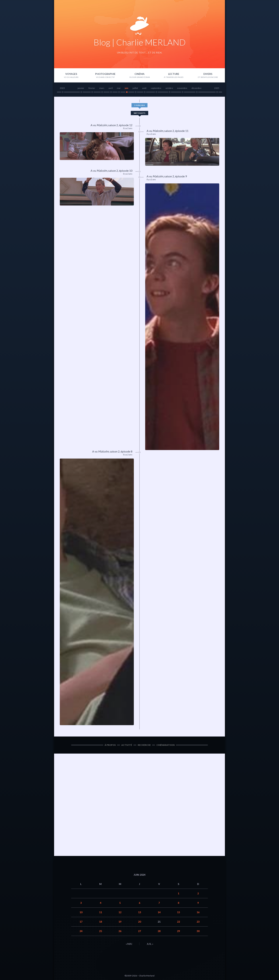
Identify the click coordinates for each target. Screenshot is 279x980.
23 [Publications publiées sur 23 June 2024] (198, 922)
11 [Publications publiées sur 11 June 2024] (101, 912)
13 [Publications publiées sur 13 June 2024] (139, 912)
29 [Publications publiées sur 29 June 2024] (178, 931)
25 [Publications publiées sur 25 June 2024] (101, 931)
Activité (127, 745)
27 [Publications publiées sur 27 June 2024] (139, 931)
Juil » (150, 944)
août (144, 88)
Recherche (144, 745)
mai (119, 88)
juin (127, 88)
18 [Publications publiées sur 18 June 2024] (101, 922)
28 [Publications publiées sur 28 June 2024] (159, 931)
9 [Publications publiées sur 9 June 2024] (198, 903)
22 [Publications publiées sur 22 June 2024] (178, 922)
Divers (208, 74)
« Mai (129, 944)
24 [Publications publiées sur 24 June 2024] (81, 931)
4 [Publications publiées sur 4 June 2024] (101, 903)
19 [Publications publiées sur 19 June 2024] (120, 922)
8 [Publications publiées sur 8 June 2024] (178, 903)
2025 (217, 88)
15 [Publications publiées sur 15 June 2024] (178, 912)
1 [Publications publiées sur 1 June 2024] (178, 893)
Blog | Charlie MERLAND (140, 42)
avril (111, 88)
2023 (62, 88)
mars (102, 88)
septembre (156, 88)
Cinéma (139, 74)
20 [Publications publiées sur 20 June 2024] (139, 922)
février (92, 88)
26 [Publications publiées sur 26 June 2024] (120, 931)
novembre (182, 88)
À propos (110, 745)
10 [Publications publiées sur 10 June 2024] (81, 912)
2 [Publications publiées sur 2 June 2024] (198, 893)
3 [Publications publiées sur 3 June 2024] (81, 903)
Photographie (105, 74)
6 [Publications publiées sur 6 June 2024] (139, 903)
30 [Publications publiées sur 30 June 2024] (198, 931)
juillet (135, 88)
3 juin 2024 (139, 105)
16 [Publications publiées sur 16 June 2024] (198, 912)
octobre (169, 88)
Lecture (174, 74)
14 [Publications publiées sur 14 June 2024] (159, 912)
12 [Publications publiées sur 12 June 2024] (120, 912)
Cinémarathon (165, 745)
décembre (196, 88)
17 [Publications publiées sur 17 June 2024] (81, 922)
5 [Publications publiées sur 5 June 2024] (120, 903)
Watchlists (139, 113)
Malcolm (102, 125)
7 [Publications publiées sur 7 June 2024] (159, 903)
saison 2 (113, 125)
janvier (81, 88)
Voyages (71, 74)
